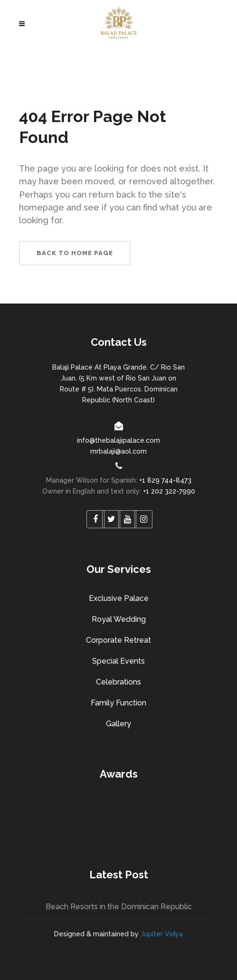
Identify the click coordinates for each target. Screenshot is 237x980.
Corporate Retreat (118, 640)
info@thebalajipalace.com (118, 440)
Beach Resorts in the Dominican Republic (119, 907)
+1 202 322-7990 (169, 491)
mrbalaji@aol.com (118, 451)
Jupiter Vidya (162, 934)
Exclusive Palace (119, 598)
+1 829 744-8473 (165, 480)
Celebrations (118, 682)
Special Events (118, 661)
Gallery (118, 724)
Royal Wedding (119, 619)
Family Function (118, 703)
